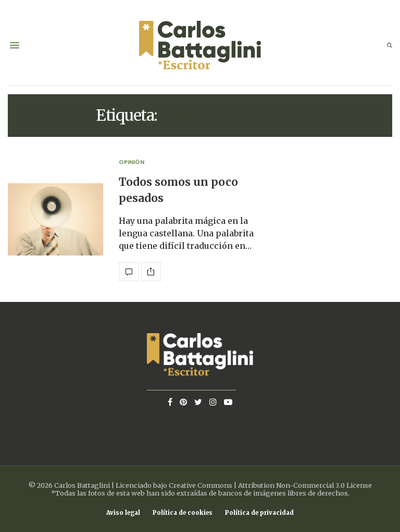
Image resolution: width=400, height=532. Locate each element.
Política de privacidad (259, 513)
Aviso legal (123, 513)
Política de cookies (183, 513)
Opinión (132, 162)
